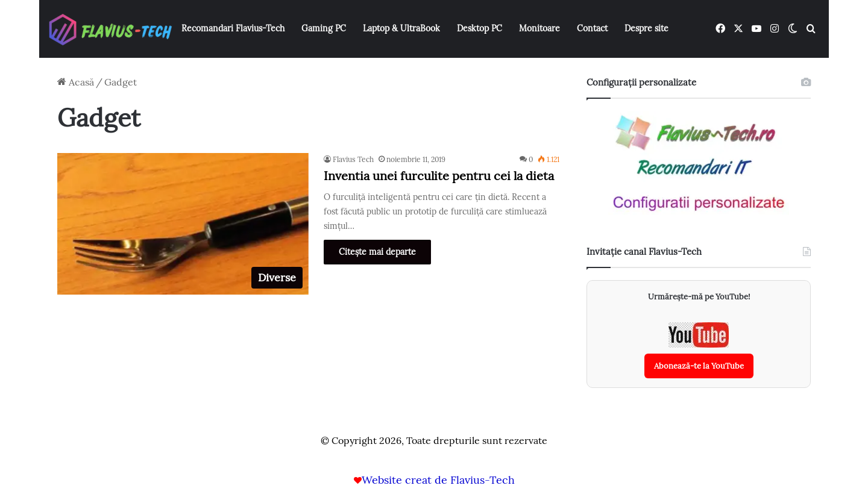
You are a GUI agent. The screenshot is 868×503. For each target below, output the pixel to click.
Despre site (646, 28)
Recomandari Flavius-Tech (233, 28)
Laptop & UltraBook (401, 28)
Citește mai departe (377, 252)
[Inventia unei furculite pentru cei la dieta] (183, 224)
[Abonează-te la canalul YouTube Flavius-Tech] (699, 350)
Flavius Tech (353, 159)
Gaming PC (324, 28)
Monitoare (539, 28)
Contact (592, 28)
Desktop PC (480, 28)
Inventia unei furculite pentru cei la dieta (439, 176)
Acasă (76, 82)
